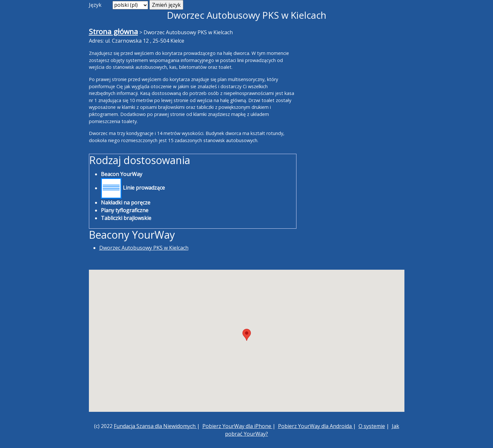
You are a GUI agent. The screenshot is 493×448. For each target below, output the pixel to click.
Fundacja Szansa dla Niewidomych (155, 426)
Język (95, 5)
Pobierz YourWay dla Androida (316, 426)
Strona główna (113, 31)
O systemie (372, 426)
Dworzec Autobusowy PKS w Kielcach (144, 248)
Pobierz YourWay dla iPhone (237, 426)
